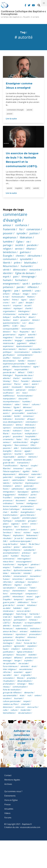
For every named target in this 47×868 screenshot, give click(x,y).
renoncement (28, 329)
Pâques (6, 535)
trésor (26, 404)
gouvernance (9, 335)
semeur (6, 442)
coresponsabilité (11, 329)
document (20, 500)
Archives (8, 784)
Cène (27, 431)
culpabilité (30, 340)
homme (20, 503)
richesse (33, 620)
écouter (16, 626)
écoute (32, 498)
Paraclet (25, 381)
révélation (23, 495)
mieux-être (8, 562)
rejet (26, 608)
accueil (28, 305)
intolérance (8, 611)
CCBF (15, 326)
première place (29, 518)
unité (37, 291)
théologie (7, 375)
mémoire (32, 457)
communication (20, 687)
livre (5, 594)
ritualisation (8, 681)
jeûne (16, 547)
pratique (7, 658)
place (5, 524)
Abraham (17, 623)
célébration (23, 602)
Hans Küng (21, 614)
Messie (20, 678)
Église (20, 242)
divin (34, 314)
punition (7, 646)
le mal (6, 297)
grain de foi (8, 605)
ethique (16, 294)
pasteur (21, 457)
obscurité (23, 399)
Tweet (32, 588)
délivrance (23, 474)
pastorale (28, 486)
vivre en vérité (23, 611)
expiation (32, 646)
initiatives (31, 605)
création (15, 649)
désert (31, 317)
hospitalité (30, 436)
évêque (6, 317)
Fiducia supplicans (11, 471)
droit (34, 666)
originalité (26, 675)
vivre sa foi (32, 707)
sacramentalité (10, 695)
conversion (33, 229)
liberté (7, 263)
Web (31, 684)
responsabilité (21, 369)
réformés (7, 582)
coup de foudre (10, 544)
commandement (25, 355)
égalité (26, 471)
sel (34, 553)
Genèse (6, 320)
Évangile (8, 256)
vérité (6, 270)
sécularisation (24, 713)
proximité (29, 337)
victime (27, 532)
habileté (17, 608)
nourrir (6, 305)
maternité (36, 474)
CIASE (30, 372)
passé (6, 387)
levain (28, 617)
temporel (18, 599)
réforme (7, 672)
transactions (23, 463)
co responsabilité (32, 623)
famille (21, 361)
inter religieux (9, 669)
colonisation (31, 422)
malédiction (35, 631)
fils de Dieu (34, 544)
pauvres (7, 448)
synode (9, 188)
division (6, 332)
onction (32, 390)
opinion (6, 428)
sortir (24, 524)
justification (8, 652)
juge (37, 596)
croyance (17, 305)
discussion (8, 425)
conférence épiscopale (20, 541)
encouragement (24, 562)
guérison (25, 252)
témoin (35, 320)
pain (15, 277)
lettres (19, 425)
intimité (27, 573)
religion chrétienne (12, 550)
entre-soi (20, 707)
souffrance (8, 393)
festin (6, 489)
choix (18, 643)
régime (17, 585)
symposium (8, 640)
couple (34, 466)
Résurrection (10, 266)
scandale (7, 416)
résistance (8, 634)
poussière (17, 436)
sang (38, 509)
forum (18, 337)
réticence (31, 637)
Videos (7, 813)
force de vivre (23, 640)
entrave (23, 631)
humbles (26, 402)
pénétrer (35, 564)
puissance (7, 637)
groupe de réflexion (12, 693)
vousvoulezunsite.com (30, 827)
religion (7, 249)
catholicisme (17, 489)
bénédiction (10, 252)
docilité (14, 512)
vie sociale (23, 663)
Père (15, 381)
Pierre (17, 384)
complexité (20, 521)
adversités (27, 547)
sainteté (27, 291)
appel (28, 672)
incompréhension (11, 402)
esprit (6, 277)
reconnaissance (21, 352)
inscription (33, 582)
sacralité (7, 675)
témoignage (28, 277)
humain (7, 280)
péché (6, 367)
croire (6, 303)
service (19, 249)
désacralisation (24, 681)
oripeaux (22, 588)
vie (28, 242)
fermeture (8, 629)
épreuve (7, 620)
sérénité (24, 666)
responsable (9, 457)
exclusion (28, 626)
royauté (15, 518)
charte (16, 378)
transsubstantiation (30, 448)
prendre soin (31, 658)
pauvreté (29, 410)
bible (5, 573)
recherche (17, 483)
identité (7, 273)
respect (27, 701)
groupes (32, 521)
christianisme (9, 314)
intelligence (32, 503)
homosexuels (18, 297)
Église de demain (25, 273)
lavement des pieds (23, 460)
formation (21, 280)
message (7, 661)
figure (6, 518)
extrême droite (20, 442)
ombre (38, 695)
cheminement (18, 591)
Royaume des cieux (24, 375)
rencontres (17, 579)
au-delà (6, 608)
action (18, 486)
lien (16, 527)
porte (33, 495)
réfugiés (34, 442)
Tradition (17, 567)
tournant (18, 698)
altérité (6, 626)
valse (17, 404)
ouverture (32, 413)
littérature (30, 425)
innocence (18, 468)
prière (17, 263)
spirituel (29, 599)
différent (7, 585)
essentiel (18, 672)
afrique (30, 419)
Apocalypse (23, 492)
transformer (9, 564)
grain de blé (8, 463)
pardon (36, 284)
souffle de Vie (19, 317)
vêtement (36, 381)
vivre (34, 294)
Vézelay (6, 381)
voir (13, 303)
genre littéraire (27, 515)
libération (26, 237)
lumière (8, 241)
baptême (18, 617)
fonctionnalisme (24, 396)
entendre (7, 340)
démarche (29, 693)
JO (33, 431)
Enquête (7, 599)
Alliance (30, 249)
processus (8, 500)
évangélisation (27, 512)
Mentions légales (12, 780)
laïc (33, 332)
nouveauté (17, 387)
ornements (8, 439)
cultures (36, 404)
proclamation (27, 506)
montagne (8, 643)
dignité (7, 291)
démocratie (19, 270)
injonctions (21, 634)
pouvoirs (25, 320)
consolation (8, 678)
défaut (21, 372)
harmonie (34, 614)
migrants (7, 445)
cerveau (32, 500)
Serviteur (7, 532)
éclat (22, 695)
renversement (20, 576)
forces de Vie (30, 643)
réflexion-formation (21, 367)
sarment (29, 454)
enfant (6, 294)
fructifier (7, 498)
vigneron (7, 454)
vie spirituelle (9, 663)
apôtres (35, 492)
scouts (37, 617)
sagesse (15, 524)
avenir (35, 384)
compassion (31, 594)
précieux (26, 553)
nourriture (17, 434)
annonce (30, 579)
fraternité (9, 229)
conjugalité (20, 477)
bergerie (7, 527)
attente (6, 378)
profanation (8, 684)
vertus (6, 591)
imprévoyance (32, 483)
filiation (31, 297)
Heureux (25, 556)
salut (32, 300)
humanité (26, 266)
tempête (35, 439)
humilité (31, 364)
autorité (29, 110)
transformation (10, 515)
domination (28, 509)
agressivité (19, 646)
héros (17, 532)
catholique (20, 582)
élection (22, 349)
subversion (27, 649)
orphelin (28, 661)
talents (6, 483)
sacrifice (7, 570)
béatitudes (30, 263)
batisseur (25, 527)
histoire (16, 358)
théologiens (24, 311)
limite (35, 471)
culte (5, 710)
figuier (17, 407)
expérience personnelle (14, 364)
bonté (17, 416)
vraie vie (7, 617)
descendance (9, 361)
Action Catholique (11, 509)
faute (5, 649)
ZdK (5, 541)
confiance (21, 225)
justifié (6, 596)
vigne (23, 300)
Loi (24, 323)
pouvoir (10, 114)
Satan (23, 544)
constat (20, 605)
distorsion (8, 707)
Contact (8, 775)
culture (14, 710)
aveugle (18, 410)
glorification (8, 355)
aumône (7, 547)
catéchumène (18, 480)
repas (36, 532)
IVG (26, 439)
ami (39, 477)
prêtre (26, 358)
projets (6, 436)
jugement (21, 343)
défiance (18, 658)
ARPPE (6, 326)
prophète (31, 678)
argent (21, 335)
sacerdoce (27, 378)
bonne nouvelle (10, 506)
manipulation (9, 399)
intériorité (15, 573)
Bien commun (21, 445)
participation (20, 620)
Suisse (6, 579)
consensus (28, 416)
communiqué (16, 594)
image (26, 294)
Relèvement (32, 535)
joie (16, 291)
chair (5, 512)
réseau (6, 687)
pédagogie (8, 614)
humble (14, 556)
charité (28, 308)
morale (6, 431)
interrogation (24, 559)
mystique (18, 308)
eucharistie (23, 314)
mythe (6, 300)
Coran (31, 477)
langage (18, 340)
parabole (32, 245)
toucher (18, 454)
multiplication (31, 434)
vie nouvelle (35, 349)
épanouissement (24, 346)
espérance (9, 237)
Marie (6, 434)
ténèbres (7, 410)
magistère (19, 188)
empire (6, 567)
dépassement (9, 474)
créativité (25, 704)
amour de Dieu (10, 631)
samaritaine (31, 538)
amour (7, 225)
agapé (27, 451)
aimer (26, 384)
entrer (33, 524)
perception (8, 655)
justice (34, 233)
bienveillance (9, 713)
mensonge (30, 387)
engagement (9, 495)
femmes (7, 407)
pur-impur (29, 567)
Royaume (24, 332)
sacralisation (9, 588)
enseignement (11, 284)
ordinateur (8, 503)
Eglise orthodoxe (25, 652)
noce (24, 393)
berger (18, 661)
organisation (9, 311)
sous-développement (13, 422)
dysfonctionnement (22, 570)
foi (21, 229)
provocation (35, 634)
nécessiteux (18, 596)
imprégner (22, 564)
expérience (8, 346)
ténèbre (31, 480)
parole (20, 287)
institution (35, 629)
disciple (29, 303)
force (34, 602)
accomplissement (11, 553)
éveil (15, 320)
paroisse (7, 384)
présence (8, 287)
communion (10, 259)
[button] (44, 3)
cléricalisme (34, 256)
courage (7, 460)
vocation (7, 698)
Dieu (23, 326)
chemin (20, 256)
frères (15, 300)
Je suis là (18, 538)
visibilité (32, 655)
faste (19, 439)
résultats (7, 538)
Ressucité (21, 655)
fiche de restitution (11, 690)
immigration (9, 492)
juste (33, 530)
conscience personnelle (24, 428)
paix (20, 303)
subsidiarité (29, 550)
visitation (7, 404)
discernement (9, 349)
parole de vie (9, 372)
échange (21, 684)
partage (7, 245)
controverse (8, 559)
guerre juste (9, 602)
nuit (29, 695)
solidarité (36, 352)
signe (36, 367)
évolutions (8, 530)
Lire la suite (11, 119)
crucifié (27, 585)
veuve (29, 596)
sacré (25, 284)
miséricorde (8, 343)
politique (7, 352)
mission (31, 361)
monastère (35, 576)
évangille (7, 451)
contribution (22, 530)
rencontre (35, 270)
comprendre (20, 498)
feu (15, 332)
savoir (6, 480)
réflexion (32, 287)
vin (17, 393)
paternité (7, 477)
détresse (27, 407)
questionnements (11, 323)
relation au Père (10, 704)
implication (18, 535)
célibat (32, 343)
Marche (6, 468)
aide (16, 448)
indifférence (8, 396)
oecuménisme (25, 669)
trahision (17, 431)
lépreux (24, 466)
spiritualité (31, 489)
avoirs (6, 413)
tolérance (7, 419)
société (19, 245)
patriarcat (20, 390)
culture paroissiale (11, 701)
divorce (18, 451)
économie (19, 419)
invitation (7, 486)
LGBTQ (28, 188)
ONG (33, 445)
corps (28, 468)
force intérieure (10, 666)
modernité (25, 710)
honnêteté (8, 390)
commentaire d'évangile (15, 110)
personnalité (18, 413)
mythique (7, 521)
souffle (6, 358)
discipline (20, 637)
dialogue (7, 369)
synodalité (26, 259)
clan (16, 675)
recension (32, 591)
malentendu (21, 629)
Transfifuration (10, 466)
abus (31, 323)
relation (6, 308)
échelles (7, 576)
